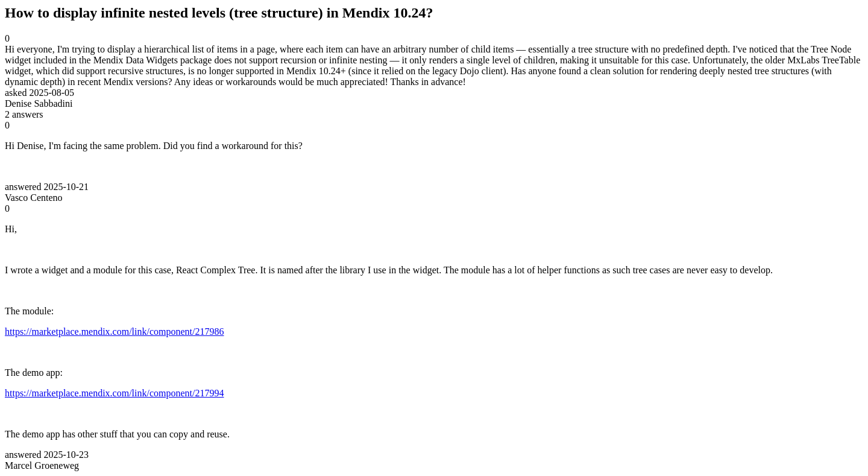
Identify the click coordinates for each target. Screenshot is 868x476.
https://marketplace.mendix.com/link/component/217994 (114, 393)
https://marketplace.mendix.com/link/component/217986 (114, 332)
